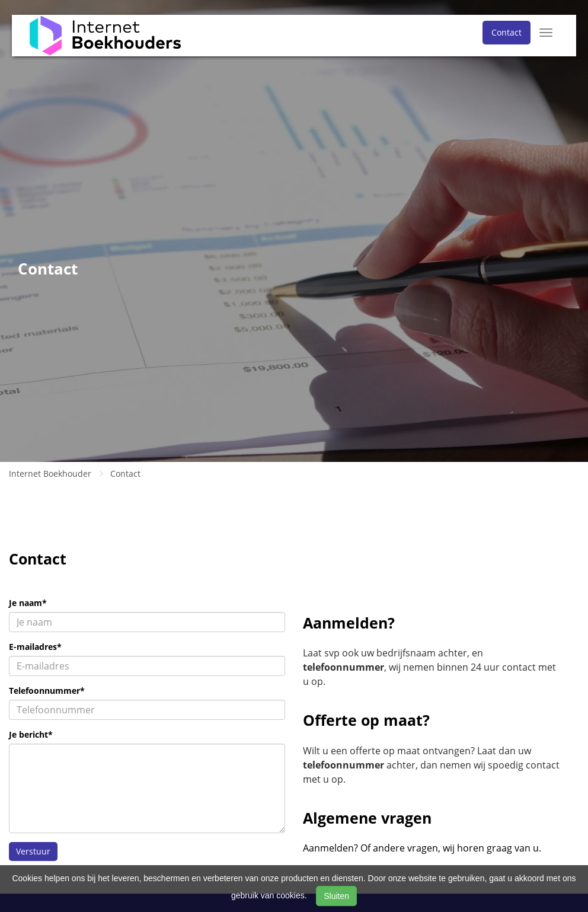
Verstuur (33, 851)
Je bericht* (31, 734)
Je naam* (28, 603)
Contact (506, 32)
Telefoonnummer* (47, 691)
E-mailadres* (35, 647)
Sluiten (336, 896)
